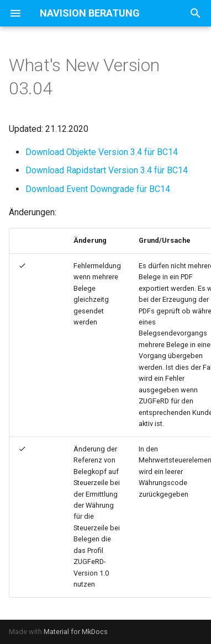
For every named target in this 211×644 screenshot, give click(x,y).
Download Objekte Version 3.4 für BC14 (102, 152)
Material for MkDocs (76, 632)
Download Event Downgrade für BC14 (98, 189)
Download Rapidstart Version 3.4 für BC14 (107, 170)
